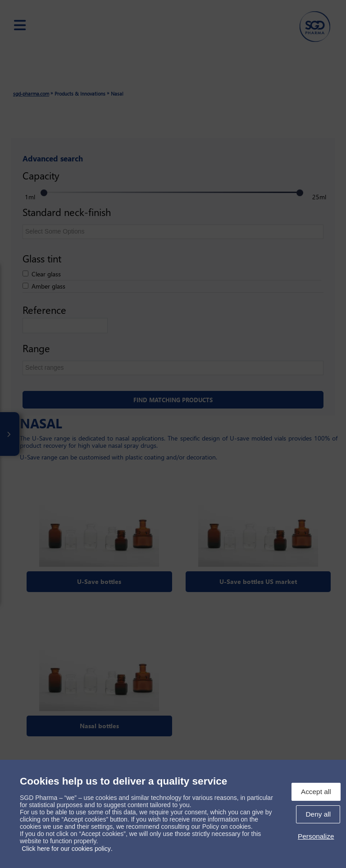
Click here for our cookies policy (66, 849)
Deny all (318, 814)
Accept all (316, 792)
